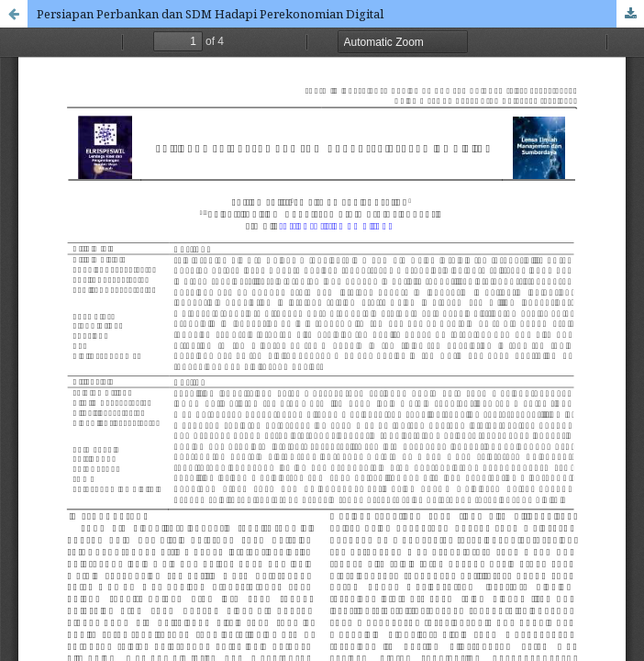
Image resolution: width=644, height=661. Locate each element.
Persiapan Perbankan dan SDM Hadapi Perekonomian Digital (210, 14)
